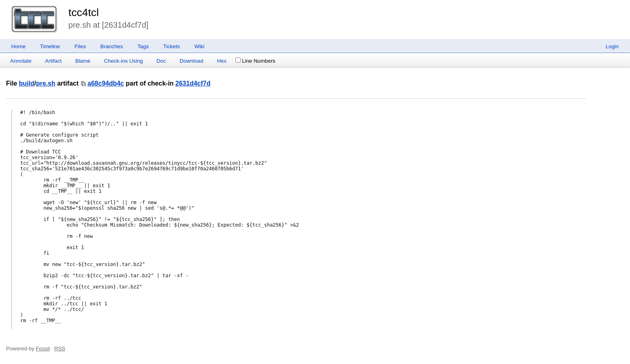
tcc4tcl (84, 12)
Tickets (172, 46)
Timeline (50, 46)
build (27, 83)
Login (612, 46)
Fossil (43, 349)
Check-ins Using (124, 61)
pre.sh (46, 83)
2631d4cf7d (193, 83)
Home (18, 46)
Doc (161, 61)
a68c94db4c (106, 83)
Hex (222, 61)
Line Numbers (255, 61)
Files (80, 46)
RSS (60, 349)
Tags (143, 46)
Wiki (199, 46)
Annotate (21, 61)
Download (191, 61)
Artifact (53, 61)
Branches (112, 46)
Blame (83, 61)
